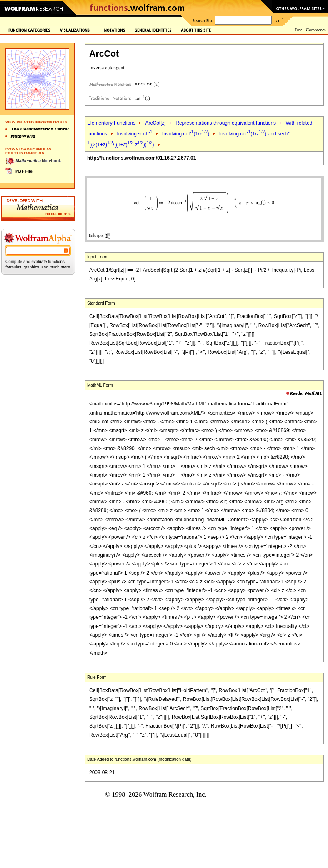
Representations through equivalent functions (226, 123)
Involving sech (134, 134)
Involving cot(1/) (186, 134)
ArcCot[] (155, 123)
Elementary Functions (111, 123)
